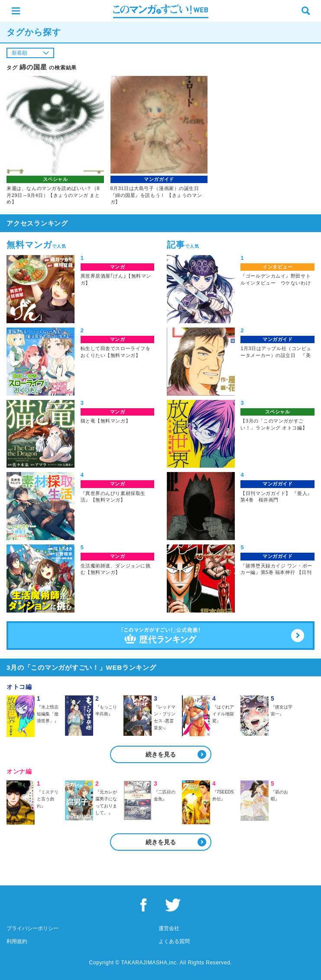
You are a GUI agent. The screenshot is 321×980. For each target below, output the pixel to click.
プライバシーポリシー (32, 928)
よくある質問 (174, 941)
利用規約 (17, 941)
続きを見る (161, 754)
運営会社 (169, 928)
